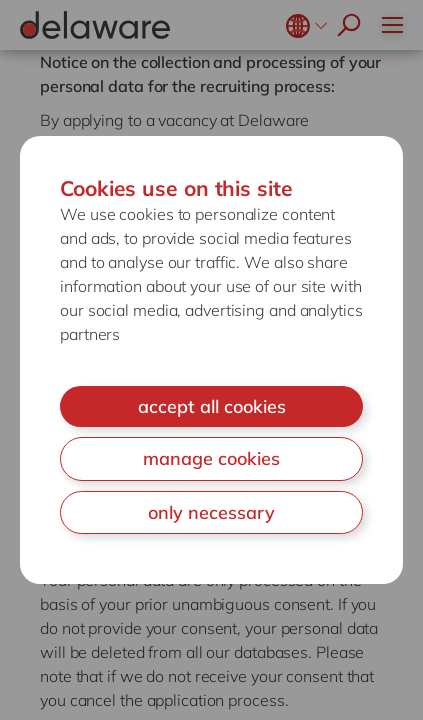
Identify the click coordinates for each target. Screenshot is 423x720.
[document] (211, 360)
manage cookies (211, 458)
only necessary (211, 512)
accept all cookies (212, 406)
